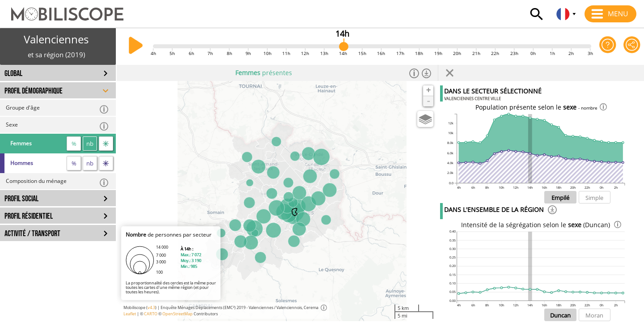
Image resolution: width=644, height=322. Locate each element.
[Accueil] (62, 10)
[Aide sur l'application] (608, 46)
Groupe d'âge (57, 109)
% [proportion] (74, 144)
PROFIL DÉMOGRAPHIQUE (34, 91)
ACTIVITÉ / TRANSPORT (32, 234)
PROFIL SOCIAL (21, 199)
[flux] (106, 144)
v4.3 (151, 307)
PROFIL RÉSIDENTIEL (29, 216)
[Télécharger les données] (427, 73)
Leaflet (130, 314)
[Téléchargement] (552, 211)
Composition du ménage (57, 182)
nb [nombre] (90, 144)
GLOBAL (13, 74)
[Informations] (414, 73)
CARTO (151, 314)
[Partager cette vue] (632, 46)
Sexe (57, 126)
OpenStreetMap (178, 314)
